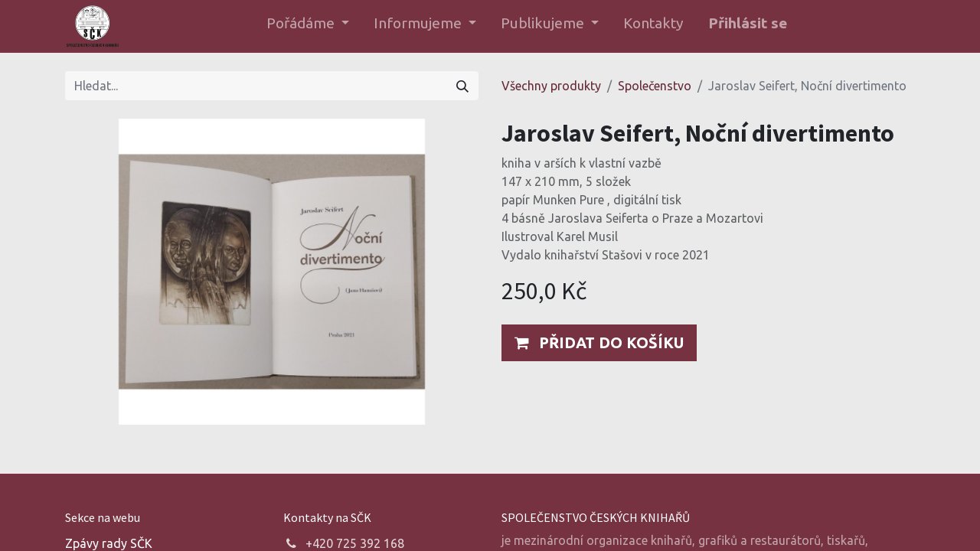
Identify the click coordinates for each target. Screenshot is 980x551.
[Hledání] (462, 86)
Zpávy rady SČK (109, 543)
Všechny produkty (551, 86)
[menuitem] (653, 26)
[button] (599, 343)
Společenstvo (655, 86)
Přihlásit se (748, 23)
